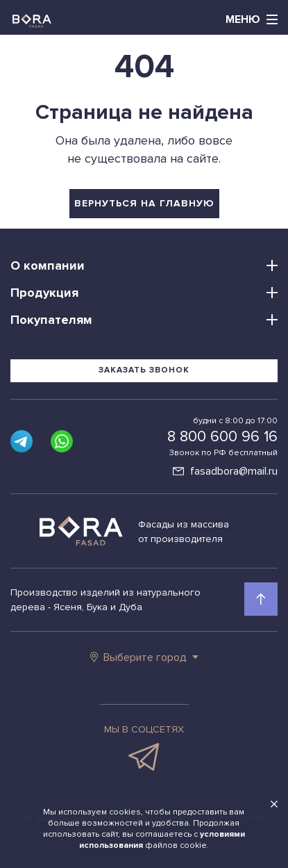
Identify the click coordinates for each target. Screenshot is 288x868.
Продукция (44, 293)
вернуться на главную (144, 203)
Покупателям (51, 320)
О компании (48, 265)
